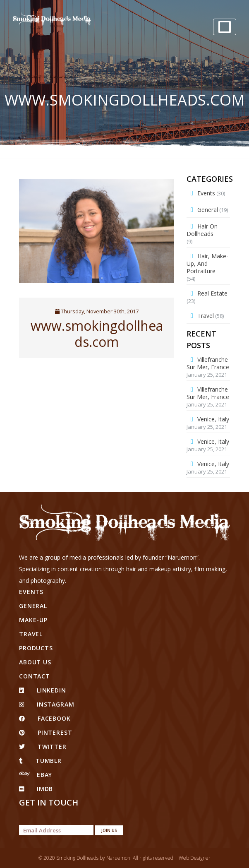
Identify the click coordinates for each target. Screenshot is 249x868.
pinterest (45, 732)
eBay (36, 775)
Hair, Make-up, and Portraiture (207, 263)
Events (206, 193)
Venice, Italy (213, 419)
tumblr (40, 761)
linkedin (43, 690)
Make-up (33, 620)
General (208, 210)
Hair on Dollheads (202, 230)
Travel (206, 316)
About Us (35, 662)
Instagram (47, 704)
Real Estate (212, 293)
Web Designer (195, 858)
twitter (43, 747)
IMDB (36, 789)
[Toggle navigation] (225, 27)
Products (36, 648)
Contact (35, 676)
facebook (45, 718)
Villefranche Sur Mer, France (208, 363)
